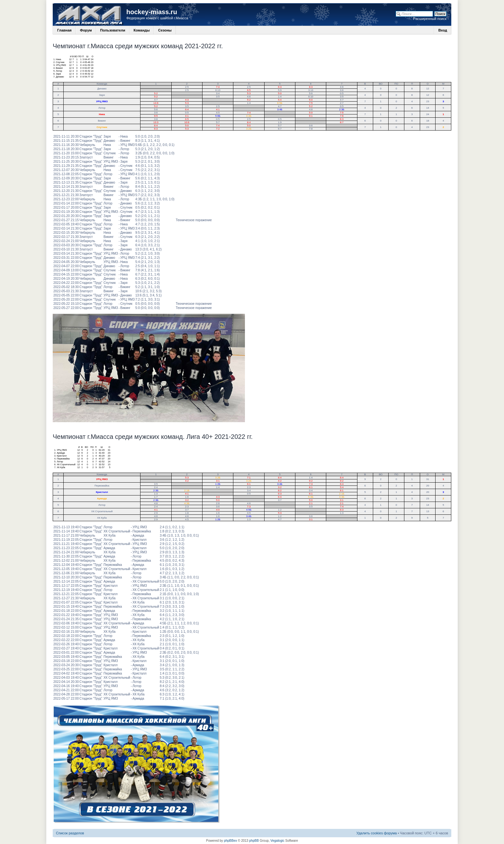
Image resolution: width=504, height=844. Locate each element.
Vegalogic (277, 841)
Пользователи (113, 30)
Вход (443, 30)
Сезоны (165, 30)
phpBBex (231, 841)
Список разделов (70, 833)
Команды (142, 30)
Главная (64, 30)
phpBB (254, 841)
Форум (86, 30)
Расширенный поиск (430, 19)
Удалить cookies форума (377, 833)
